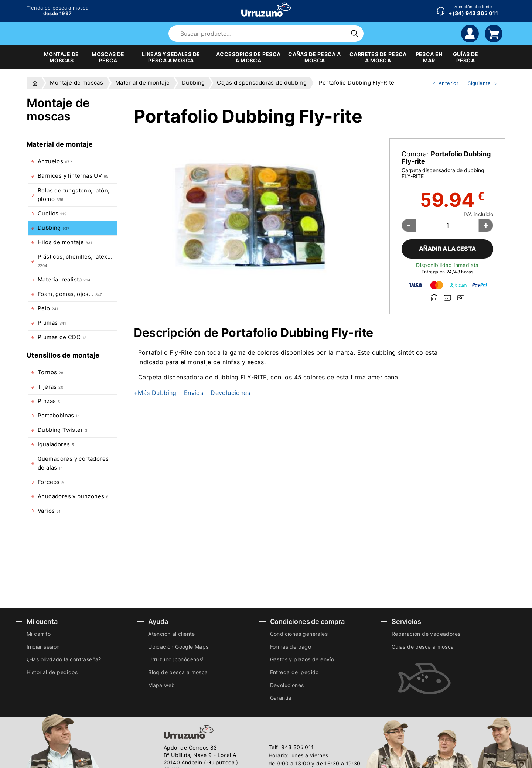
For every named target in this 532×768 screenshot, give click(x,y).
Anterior (443, 83)
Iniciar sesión (43, 647)
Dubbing (54, 228)
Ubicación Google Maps (178, 647)
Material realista (64, 280)
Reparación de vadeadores (426, 634)
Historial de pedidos (52, 672)
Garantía (281, 698)
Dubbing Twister (62, 430)
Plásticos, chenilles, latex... (75, 261)
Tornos (51, 372)
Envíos (194, 393)
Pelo (48, 308)
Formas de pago (291, 647)
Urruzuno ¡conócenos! (176, 659)
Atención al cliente (172, 634)
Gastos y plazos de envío (302, 659)
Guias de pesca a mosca (423, 647)
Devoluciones (230, 393)
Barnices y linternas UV (73, 176)
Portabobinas (59, 416)
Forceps (51, 482)
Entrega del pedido (294, 672)
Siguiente (481, 83)
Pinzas (49, 401)
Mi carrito (39, 634)
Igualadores (56, 444)
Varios (49, 511)
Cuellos (52, 214)
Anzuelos (55, 161)
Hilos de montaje (65, 242)
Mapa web (161, 685)
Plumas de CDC (63, 337)
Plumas (52, 323)
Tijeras (50, 387)
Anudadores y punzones (73, 496)
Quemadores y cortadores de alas (73, 463)
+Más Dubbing (155, 393)
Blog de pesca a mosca (178, 672)
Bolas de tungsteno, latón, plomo (74, 195)
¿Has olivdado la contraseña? (64, 659)
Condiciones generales (299, 634)
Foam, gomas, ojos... (70, 294)
